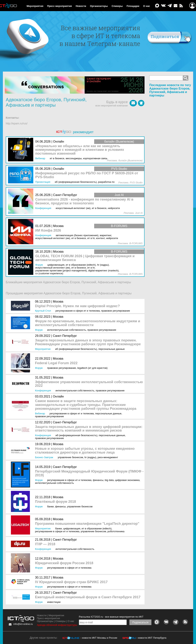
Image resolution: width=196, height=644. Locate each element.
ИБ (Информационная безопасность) (76, 349)
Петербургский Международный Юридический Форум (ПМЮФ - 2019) (89, 473)
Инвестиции (54, 602)
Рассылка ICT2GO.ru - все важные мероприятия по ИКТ (111, 617)
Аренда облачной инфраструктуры (57, 625)
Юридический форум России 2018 (64, 563)
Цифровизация (72, 529)
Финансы (98, 480)
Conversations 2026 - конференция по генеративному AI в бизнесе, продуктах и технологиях (84, 201)
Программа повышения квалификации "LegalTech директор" (87, 524)
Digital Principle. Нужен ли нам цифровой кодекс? (77, 306)
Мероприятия (35, 6)
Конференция (43, 391)
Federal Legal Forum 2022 (56, 363)
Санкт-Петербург (65, 336)
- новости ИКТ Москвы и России (99, 638)
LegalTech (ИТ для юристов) (92, 368)
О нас (147, 6)
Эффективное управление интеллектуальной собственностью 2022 (89, 384)
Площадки (133, 6)
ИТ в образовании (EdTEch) (96, 529)
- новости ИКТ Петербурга (151, 638)
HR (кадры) (90, 457)
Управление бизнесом (70, 457)
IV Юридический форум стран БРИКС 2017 (71, 582)
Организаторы (99, 6)
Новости (81, 6)
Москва (58, 302)
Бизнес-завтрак (44, 457)
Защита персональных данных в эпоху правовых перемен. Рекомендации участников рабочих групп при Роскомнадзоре (88, 342)
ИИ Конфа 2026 (48, 231)
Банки (50, 506)
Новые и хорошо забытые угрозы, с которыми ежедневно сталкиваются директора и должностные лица (85, 451)
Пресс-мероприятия (59, 6)
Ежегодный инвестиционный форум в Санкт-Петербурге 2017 (88, 597)
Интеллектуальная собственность (67, 330)
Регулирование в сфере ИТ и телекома (78, 311)
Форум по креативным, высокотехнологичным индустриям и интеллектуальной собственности (88, 323)
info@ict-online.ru (23, 624)
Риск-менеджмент (108, 457)
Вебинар (40, 413)
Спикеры (117, 6)
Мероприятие (43, 349)
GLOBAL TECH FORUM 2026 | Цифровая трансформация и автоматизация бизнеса (85, 258)
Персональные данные (111, 349)
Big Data (109, 480)
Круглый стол (43, 311)
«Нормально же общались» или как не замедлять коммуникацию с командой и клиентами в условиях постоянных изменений (80, 150)
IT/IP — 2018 (45, 544)
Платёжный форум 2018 (56, 502)
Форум (39, 330)
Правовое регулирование (116, 311)
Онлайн (58, 396)
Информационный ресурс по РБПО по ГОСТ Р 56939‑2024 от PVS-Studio (87, 175)
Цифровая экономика (127, 480)
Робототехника (116, 531)
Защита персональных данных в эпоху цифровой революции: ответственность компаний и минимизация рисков (89, 429)
